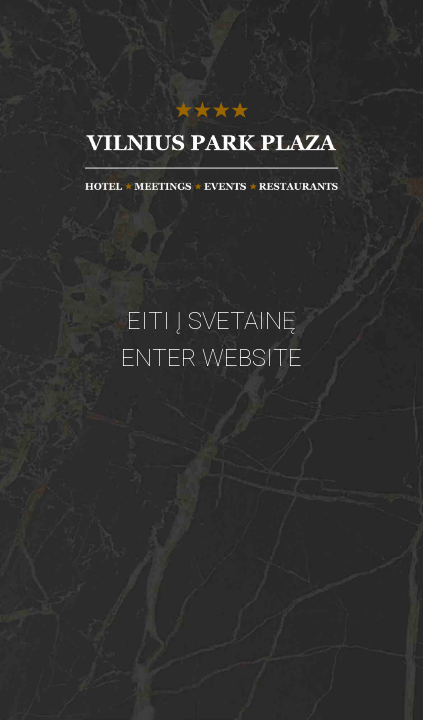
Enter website (211, 358)
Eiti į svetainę (211, 321)
